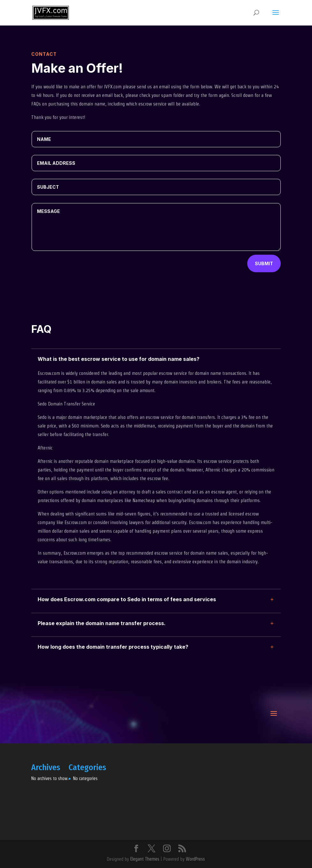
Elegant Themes (145, 859)
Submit (264, 263)
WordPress (195, 859)
